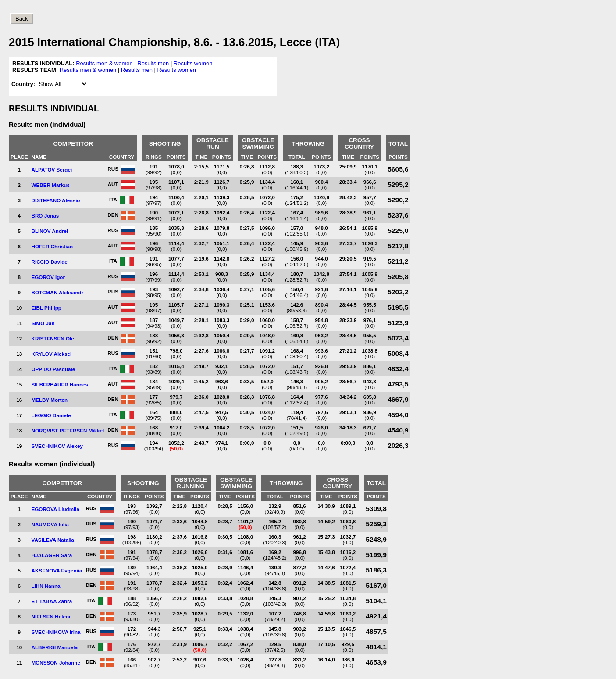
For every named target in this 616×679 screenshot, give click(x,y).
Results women (193, 63)
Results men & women (104, 63)
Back (22, 19)
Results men (153, 63)
